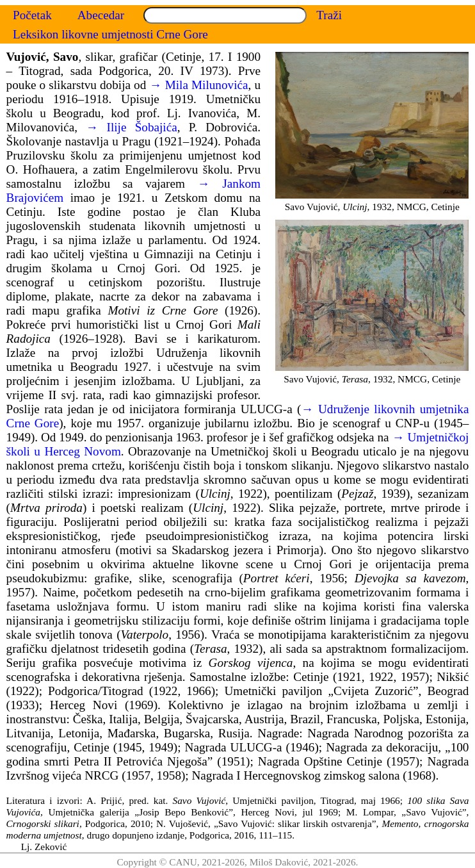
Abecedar (101, 15)
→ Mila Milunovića (198, 85)
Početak (32, 15)
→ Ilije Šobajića (132, 127)
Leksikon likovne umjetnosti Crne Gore (110, 34)
